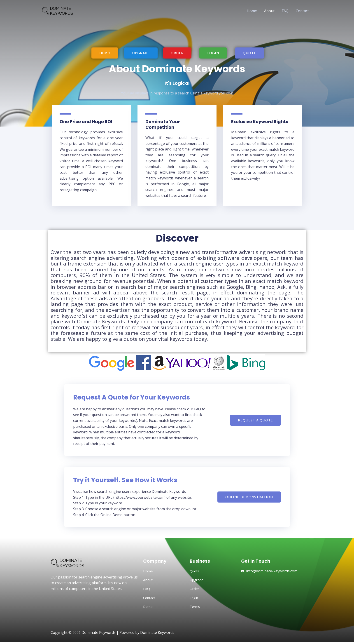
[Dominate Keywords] (62, 10)
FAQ (285, 11)
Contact (302, 11)
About (269, 11)
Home (252, 11)
